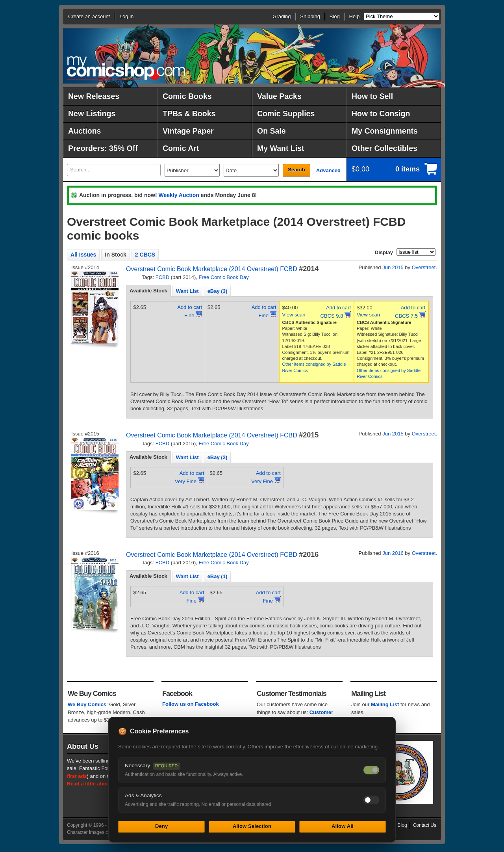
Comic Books (187, 96)
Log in (127, 16)
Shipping (310, 16)
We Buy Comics (87, 704)
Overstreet (424, 267)
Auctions (84, 131)
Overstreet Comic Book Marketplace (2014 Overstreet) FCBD (212, 269)
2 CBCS (145, 255)
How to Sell (372, 96)
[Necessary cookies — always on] (371, 770)
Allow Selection (252, 826)
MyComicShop (126, 68)
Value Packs (279, 96)
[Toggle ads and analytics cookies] (371, 800)
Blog (335, 16)
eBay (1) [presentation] (218, 576)
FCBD (162, 277)
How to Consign (381, 113)
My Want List (281, 148)
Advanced (328, 170)
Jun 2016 (393, 553)
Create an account (89, 16)
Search (296, 170)
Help (354, 16)
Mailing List (385, 704)
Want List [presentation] (187, 291)
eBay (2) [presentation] (218, 457)
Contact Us (425, 825)
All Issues (83, 255)
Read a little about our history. (104, 784)
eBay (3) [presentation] (218, 291)
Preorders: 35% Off (103, 148)
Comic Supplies (286, 113)
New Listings (92, 113)
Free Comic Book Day (224, 277)
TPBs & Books (189, 113)
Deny (161, 826)
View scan (294, 315)
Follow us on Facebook (191, 704)
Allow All (343, 826)
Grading (282, 16)
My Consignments (385, 131)
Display (384, 252)
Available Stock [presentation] (148, 291)
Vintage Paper (188, 131)
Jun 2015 (393, 267)
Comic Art (181, 148)
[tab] (148, 291)
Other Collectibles (384, 148)
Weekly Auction (179, 195)
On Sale (271, 131)
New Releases (94, 96)
